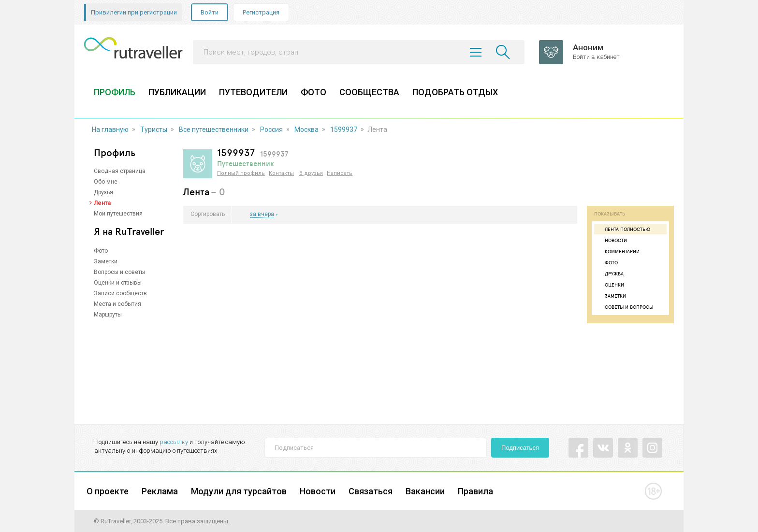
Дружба (610, 273)
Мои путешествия (118, 214)
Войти (210, 12)
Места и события (117, 304)
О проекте (108, 491)
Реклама (160, 491)
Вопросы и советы (119, 272)
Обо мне (106, 182)
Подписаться (520, 448)
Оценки (610, 285)
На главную (110, 129)
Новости (612, 240)
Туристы (154, 129)
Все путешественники (214, 129)
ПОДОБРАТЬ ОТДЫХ (455, 92)
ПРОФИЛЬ (115, 92)
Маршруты (108, 315)
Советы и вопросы (625, 307)
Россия (271, 129)
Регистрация (261, 12)
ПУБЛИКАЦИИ (177, 92)
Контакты (281, 173)
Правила (475, 491)
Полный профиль (241, 173)
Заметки (106, 261)
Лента (102, 203)
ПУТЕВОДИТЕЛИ (253, 92)
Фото (101, 251)
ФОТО (313, 92)
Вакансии (425, 491)
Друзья (103, 192)
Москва (306, 129)
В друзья (311, 173)
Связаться (371, 491)
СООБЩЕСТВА (369, 92)
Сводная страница (120, 171)
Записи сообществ (120, 293)
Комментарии (618, 251)
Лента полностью (623, 229)
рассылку (174, 442)
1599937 (344, 129)
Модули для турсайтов (239, 491)
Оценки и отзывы (118, 283)
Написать (340, 173)
